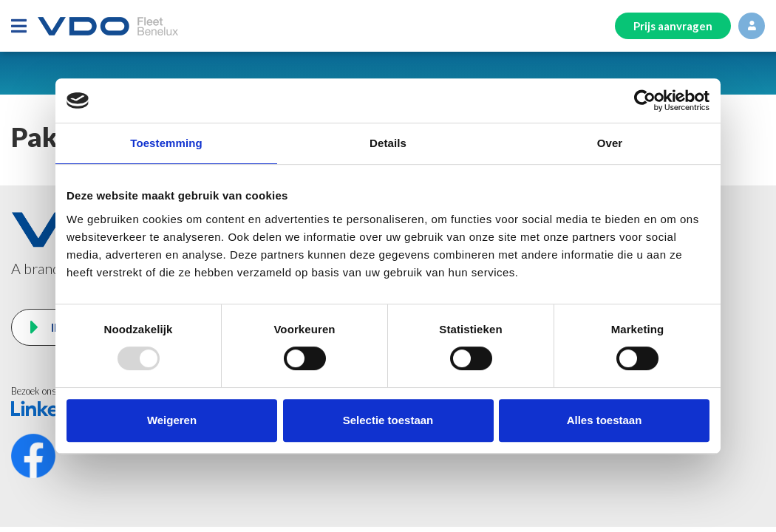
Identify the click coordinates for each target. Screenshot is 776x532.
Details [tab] (388, 143)
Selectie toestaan (388, 420)
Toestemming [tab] (166, 143)
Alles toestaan (605, 420)
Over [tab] (610, 143)
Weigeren (172, 420)
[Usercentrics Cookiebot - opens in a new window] (645, 100)
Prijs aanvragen (673, 26)
